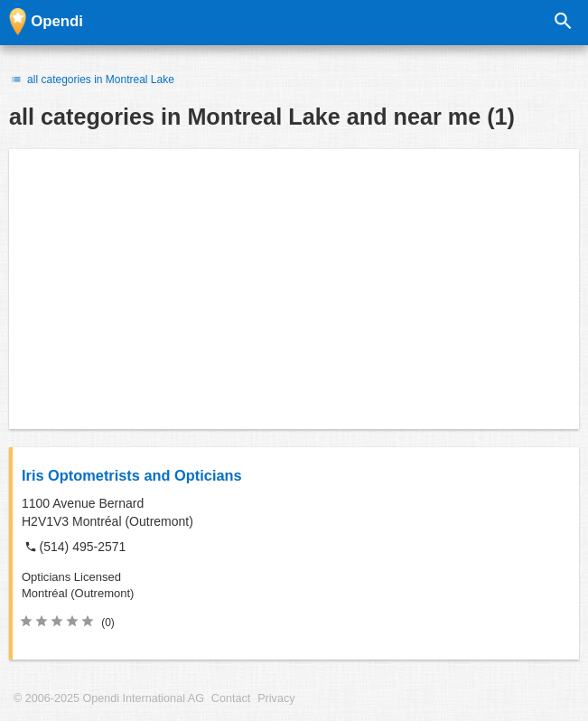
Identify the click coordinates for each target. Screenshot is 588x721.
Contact (231, 698)
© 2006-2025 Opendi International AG (109, 698)
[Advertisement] (294, 289)
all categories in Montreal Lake (92, 80)
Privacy (276, 698)
